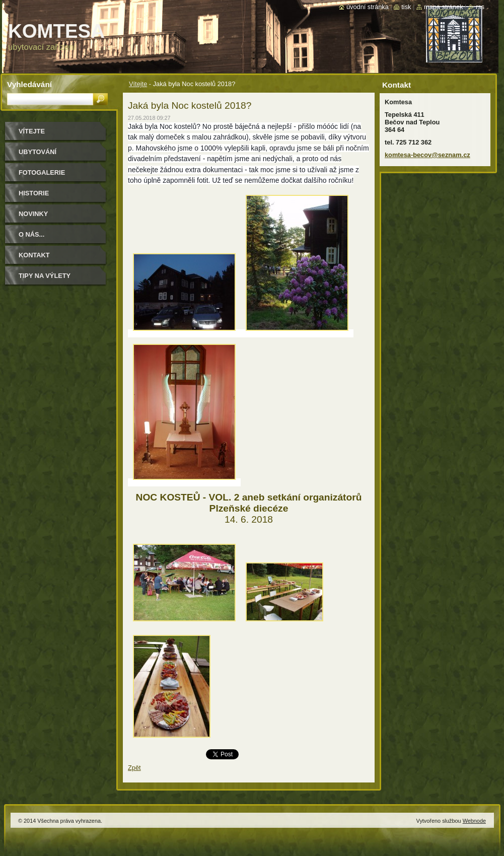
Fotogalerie (42, 172)
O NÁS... (31, 234)
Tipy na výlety (45, 276)
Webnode (474, 821)
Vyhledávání (29, 84)
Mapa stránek (444, 7)
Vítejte (138, 84)
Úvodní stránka (368, 7)
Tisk (406, 7)
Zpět (134, 768)
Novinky (33, 214)
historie (34, 193)
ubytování (38, 152)
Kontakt (34, 255)
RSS (480, 7)
